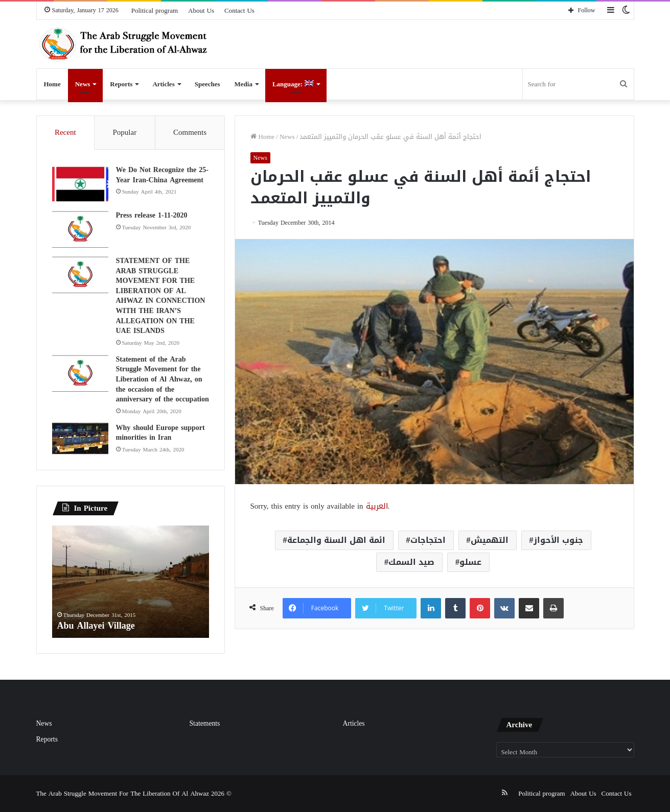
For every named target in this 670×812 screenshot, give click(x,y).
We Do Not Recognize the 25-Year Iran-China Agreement (162, 175)
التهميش (490, 540)
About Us (201, 10)
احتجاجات (428, 540)
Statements (205, 723)
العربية (377, 506)
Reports (121, 84)
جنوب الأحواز (558, 540)
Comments (190, 132)
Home (52, 84)
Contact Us (239, 10)
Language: (293, 84)
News (83, 84)
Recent (65, 132)
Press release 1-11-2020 (152, 215)
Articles (163, 84)
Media (244, 84)
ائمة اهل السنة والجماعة (336, 540)
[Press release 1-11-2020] (80, 230)
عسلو (470, 562)
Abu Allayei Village (96, 626)
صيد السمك (411, 562)
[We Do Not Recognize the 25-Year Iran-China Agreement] (80, 184)
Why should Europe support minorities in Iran (160, 433)
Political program (155, 10)
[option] (131, 582)
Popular (124, 132)
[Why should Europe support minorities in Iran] (80, 439)
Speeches (207, 84)
